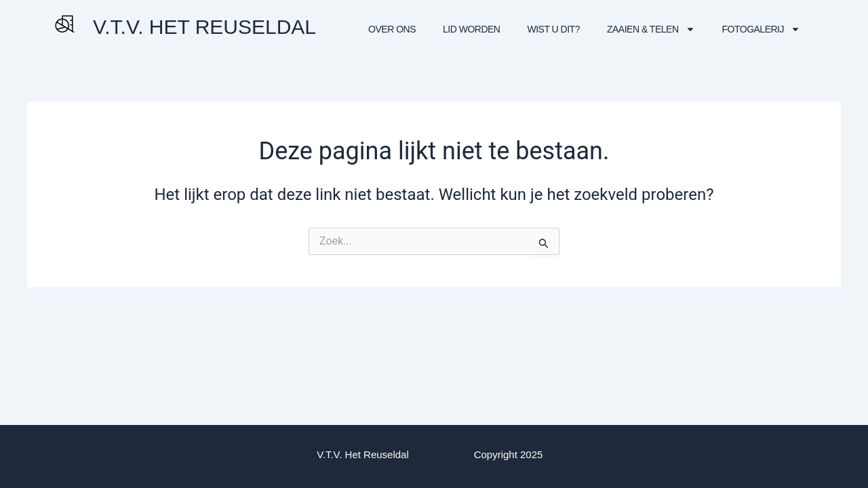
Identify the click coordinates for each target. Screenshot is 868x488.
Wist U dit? (553, 29)
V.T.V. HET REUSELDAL (204, 27)
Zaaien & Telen (651, 29)
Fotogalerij (761, 29)
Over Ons (392, 29)
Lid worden (471, 29)
